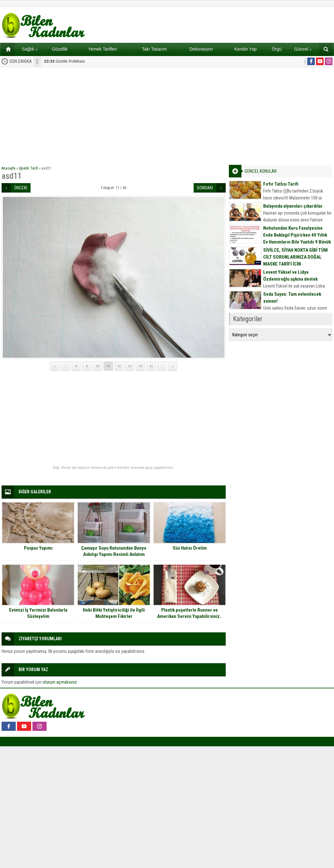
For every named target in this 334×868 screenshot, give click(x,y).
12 (119, 366)
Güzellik (60, 49)
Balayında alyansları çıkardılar (293, 206)
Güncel (303, 49)
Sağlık (30, 49)
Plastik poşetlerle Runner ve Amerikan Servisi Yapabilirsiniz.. (190, 613)
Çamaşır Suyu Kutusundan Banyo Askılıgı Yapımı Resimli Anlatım (114, 551)
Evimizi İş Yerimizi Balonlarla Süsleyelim (38, 613)
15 (151, 366)
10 (98, 366)
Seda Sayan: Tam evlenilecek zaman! (292, 298)
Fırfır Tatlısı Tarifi (281, 184)
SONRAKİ (205, 188)
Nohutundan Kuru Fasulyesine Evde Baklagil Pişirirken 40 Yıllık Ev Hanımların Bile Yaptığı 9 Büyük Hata (297, 238)
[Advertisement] (167, 115)
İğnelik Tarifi (28, 168)
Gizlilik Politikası (65, 61)
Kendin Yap (245, 49)
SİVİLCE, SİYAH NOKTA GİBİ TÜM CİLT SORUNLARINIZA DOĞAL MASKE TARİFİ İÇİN (295, 257)
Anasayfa (8, 168)
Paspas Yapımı (38, 548)
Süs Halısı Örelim (190, 548)
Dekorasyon (201, 49)
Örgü (277, 49)
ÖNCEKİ (21, 188)
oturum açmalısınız (60, 682)
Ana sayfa (6, 49)
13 (130, 366)
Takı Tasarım (154, 49)
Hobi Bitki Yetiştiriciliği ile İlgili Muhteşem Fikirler (114, 613)
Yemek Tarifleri (102, 49)
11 (108, 366)
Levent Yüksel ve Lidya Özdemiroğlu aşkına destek (290, 276)
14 (141, 366)
